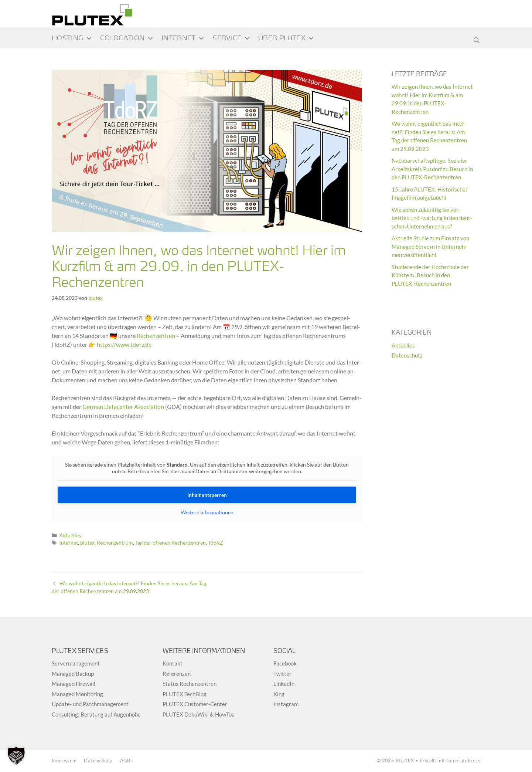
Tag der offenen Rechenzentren (170, 543)
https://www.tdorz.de (124, 344)
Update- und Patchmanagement (90, 704)
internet (69, 543)
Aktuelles (70, 535)
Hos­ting (72, 38)
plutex (87, 543)
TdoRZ (216, 543)
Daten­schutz (98, 761)
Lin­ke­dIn (284, 684)
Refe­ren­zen (177, 674)
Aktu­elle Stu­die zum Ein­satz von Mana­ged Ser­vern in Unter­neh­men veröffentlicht (430, 246)
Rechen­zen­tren (156, 336)
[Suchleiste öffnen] (476, 38)
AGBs (127, 761)
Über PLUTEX (286, 38)
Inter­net (183, 38)
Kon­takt (173, 663)
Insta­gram (286, 704)
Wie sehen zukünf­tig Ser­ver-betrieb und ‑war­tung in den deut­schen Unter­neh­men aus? (432, 218)
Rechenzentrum (115, 543)
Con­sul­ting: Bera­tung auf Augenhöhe (96, 714)
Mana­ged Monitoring (77, 694)
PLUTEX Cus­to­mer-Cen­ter (195, 704)
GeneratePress (463, 761)
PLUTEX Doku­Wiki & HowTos (198, 714)
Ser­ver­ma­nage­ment (76, 663)
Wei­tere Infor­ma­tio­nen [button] (207, 512)
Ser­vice (231, 38)
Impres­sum (64, 761)
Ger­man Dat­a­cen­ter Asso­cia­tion (123, 407)
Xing (279, 694)
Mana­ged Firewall (74, 684)
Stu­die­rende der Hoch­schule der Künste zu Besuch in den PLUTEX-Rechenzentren (430, 275)
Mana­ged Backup (73, 674)
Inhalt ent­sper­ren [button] (207, 495)
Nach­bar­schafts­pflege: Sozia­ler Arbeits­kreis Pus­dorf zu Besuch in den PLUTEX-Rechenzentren (432, 169)
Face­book (285, 663)
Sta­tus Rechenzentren (190, 684)
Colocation (127, 38)
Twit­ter (282, 674)
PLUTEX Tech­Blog (185, 694)
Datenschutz (407, 355)
